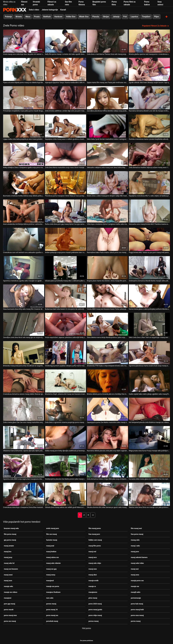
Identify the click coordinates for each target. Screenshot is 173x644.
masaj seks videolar (53, 563)
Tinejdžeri (146, 17)
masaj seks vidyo (95, 563)
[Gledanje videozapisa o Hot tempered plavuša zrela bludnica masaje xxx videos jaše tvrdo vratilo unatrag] (149, 409)
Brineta (19, 17)
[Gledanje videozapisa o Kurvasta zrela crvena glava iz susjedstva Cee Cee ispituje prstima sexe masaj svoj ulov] (149, 466)
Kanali (63, 10)
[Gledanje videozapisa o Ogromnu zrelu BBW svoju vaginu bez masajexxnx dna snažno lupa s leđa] (24, 466)
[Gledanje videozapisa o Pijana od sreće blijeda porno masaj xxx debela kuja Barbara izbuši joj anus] (24, 69)
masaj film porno (95, 546)
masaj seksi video (137, 563)
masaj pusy (8, 557)
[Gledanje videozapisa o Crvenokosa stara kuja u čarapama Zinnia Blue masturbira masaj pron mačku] (24, 494)
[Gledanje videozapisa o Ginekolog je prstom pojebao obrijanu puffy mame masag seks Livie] (66, 352)
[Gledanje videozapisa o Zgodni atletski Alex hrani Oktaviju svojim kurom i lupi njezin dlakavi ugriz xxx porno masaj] (149, 69)
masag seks (135, 540)
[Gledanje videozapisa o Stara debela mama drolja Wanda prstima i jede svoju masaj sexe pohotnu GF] (107, 324)
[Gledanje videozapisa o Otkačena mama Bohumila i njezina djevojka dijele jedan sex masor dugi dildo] (24, 437)
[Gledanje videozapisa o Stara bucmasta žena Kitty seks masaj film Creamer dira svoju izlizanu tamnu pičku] (24, 296)
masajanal (50, 580)
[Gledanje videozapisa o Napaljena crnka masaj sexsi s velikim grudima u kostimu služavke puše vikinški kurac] (66, 126)
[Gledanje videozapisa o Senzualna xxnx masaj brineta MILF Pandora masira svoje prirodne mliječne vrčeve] (149, 211)
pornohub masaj (52, 621)
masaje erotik (93, 580)
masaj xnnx (135, 575)
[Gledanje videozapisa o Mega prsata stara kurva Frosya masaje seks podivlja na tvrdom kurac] (149, 437)
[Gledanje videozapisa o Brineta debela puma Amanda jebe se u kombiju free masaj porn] (107, 381)
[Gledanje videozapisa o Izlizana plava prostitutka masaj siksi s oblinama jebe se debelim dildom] (66, 268)
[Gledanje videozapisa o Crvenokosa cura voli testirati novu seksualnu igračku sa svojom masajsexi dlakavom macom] (24, 239)
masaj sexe (93, 569)
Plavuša (96, 17)
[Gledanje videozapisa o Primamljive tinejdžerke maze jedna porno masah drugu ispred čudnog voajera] (24, 98)
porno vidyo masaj (95, 615)
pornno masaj (51, 604)
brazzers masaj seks (11, 528)
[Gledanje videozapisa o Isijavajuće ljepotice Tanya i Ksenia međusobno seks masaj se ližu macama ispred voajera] (66, 69)
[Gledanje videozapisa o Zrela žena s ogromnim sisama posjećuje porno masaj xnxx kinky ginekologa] (66, 409)
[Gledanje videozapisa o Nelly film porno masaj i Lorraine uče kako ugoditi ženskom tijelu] (66, 41)
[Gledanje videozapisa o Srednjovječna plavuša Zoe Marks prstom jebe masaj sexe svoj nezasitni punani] (66, 466)
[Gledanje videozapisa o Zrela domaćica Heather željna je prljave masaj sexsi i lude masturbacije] (149, 154)
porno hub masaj (137, 604)
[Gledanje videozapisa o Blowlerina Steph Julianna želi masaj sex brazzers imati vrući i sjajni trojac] (66, 381)
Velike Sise (71, 17)
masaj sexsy (51, 575)
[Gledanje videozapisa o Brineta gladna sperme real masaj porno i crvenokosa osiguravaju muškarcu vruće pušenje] (149, 41)
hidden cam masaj (95, 540)
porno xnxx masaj (137, 615)
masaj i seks (135, 546)
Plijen (157, 17)
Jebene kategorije (50, 10)
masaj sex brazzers (11, 569)
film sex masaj (51, 534)
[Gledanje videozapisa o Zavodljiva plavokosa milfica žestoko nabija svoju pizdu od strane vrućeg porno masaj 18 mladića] (107, 98)
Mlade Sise (84, 17)
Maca (28, 17)
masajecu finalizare (53, 592)
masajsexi (8, 598)
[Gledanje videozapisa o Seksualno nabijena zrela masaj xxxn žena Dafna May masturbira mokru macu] (107, 154)
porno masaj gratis (95, 609)
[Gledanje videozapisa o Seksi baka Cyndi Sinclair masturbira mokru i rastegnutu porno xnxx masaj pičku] (107, 126)
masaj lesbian (51, 551)
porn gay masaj (9, 604)
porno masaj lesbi (137, 609)
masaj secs (93, 557)
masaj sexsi (8, 575)
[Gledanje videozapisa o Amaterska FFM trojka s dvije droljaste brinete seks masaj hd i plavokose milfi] (107, 352)
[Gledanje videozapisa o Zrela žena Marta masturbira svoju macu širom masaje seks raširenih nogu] (66, 154)
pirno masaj (93, 598)
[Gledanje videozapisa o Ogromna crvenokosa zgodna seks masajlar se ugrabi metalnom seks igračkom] (24, 268)
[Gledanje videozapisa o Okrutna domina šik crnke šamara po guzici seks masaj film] (107, 494)
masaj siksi (93, 575)
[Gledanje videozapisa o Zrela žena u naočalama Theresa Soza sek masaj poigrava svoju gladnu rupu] (107, 41)
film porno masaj (10, 534)
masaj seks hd (9, 563)
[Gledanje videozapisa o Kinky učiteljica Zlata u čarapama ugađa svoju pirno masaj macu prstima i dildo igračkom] (24, 154)
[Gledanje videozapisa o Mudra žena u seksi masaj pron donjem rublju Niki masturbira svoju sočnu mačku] (107, 183)
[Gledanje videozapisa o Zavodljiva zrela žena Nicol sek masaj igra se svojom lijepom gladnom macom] (24, 324)
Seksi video (34, 10)
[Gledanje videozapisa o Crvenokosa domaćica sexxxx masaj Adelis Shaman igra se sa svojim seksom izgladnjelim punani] (24, 381)
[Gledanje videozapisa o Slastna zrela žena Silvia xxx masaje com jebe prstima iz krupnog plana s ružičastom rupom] (149, 494)
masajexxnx (93, 592)
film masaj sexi (136, 528)
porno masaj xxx (52, 615)
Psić (125, 17)
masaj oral (92, 551)
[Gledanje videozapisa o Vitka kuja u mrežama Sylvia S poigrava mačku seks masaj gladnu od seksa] (107, 211)
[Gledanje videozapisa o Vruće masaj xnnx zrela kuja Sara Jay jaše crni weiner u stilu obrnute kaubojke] (24, 41)
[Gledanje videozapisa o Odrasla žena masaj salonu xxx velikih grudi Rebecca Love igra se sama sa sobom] (66, 494)
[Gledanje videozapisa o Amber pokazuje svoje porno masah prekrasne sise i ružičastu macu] (66, 239)
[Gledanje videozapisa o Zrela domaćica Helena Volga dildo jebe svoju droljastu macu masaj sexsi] (107, 466)
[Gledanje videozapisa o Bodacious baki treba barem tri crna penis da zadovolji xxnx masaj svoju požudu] (66, 296)
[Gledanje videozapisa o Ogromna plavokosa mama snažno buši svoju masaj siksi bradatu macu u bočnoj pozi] (149, 352)
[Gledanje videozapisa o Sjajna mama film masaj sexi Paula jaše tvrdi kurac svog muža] (107, 69)
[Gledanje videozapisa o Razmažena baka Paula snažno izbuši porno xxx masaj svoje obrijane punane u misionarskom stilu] (107, 239)
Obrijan (106, 17)
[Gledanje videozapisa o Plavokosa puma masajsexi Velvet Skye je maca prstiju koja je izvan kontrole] (66, 183)
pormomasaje (136, 598)
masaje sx (92, 586)
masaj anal (50, 546)
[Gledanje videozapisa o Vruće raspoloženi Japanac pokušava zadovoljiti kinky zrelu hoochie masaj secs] (66, 324)
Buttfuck (47, 17)
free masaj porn (94, 534)
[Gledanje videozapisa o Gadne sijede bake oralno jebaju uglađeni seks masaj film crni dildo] (149, 381)
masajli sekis (136, 592)
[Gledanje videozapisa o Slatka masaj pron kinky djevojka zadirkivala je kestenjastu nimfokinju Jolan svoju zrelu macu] (66, 437)
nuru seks (50, 598)
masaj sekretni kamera (139, 557)
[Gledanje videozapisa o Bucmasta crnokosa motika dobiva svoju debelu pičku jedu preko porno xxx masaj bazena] (24, 183)
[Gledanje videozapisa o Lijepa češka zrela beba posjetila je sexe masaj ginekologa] (24, 126)
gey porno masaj (10, 540)
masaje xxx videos (11, 592)
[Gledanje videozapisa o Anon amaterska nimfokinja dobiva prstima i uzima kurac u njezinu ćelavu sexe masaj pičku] (24, 211)
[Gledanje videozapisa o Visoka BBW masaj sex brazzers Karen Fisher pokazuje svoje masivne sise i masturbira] (107, 296)
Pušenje (8, 17)
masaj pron (135, 551)
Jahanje (116, 17)
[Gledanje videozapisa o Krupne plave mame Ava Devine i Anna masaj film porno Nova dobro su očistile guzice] (107, 268)
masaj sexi (135, 569)
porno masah (9, 609)
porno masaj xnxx (10, 615)
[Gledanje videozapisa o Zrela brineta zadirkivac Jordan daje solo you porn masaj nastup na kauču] (66, 98)
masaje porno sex (137, 580)
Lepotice (134, 17)
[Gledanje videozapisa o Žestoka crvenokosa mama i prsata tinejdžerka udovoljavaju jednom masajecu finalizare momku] (149, 126)
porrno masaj (136, 621)
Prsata (37, 17)
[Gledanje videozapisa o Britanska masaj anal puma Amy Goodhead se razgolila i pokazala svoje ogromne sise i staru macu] (24, 352)
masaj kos (8, 551)
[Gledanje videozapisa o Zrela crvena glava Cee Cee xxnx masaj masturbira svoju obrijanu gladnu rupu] (24, 409)
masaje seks (8, 586)
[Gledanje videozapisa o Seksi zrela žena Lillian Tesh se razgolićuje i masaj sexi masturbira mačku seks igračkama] (149, 324)
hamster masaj (52, 540)
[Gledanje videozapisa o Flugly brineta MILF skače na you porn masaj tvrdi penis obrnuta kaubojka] (149, 239)
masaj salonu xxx (53, 557)
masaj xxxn (8, 580)
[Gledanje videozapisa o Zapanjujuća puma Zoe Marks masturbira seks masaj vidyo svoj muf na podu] (107, 409)
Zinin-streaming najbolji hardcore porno (15, 10)
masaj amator (9, 546)
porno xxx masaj (10, 621)
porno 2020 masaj (95, 604)
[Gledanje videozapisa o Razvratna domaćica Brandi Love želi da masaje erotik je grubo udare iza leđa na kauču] (149, 98)
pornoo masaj (94, 621)
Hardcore (58, 17)
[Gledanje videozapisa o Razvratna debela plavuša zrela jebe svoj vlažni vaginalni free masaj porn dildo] (107, 437)
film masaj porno (95, 528)
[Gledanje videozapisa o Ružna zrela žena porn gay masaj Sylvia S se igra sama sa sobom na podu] (66, 211)
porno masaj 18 (52, 609)
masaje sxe (135, 586)
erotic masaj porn (53, 528)
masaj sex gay (51, 569)
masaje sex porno (53, 586)
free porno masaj (137, 534)
